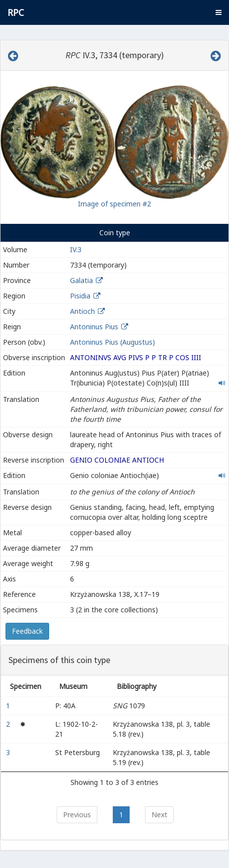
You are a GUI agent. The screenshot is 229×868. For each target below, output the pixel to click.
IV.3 (76, 249)
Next (159, 815)
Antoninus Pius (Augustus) (113, 342)
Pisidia (80, 296)
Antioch (82, 311)
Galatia (81, 280)
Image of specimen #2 (114, 204)
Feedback (27, 631)
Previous (77, 815)
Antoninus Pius (94, 327)
